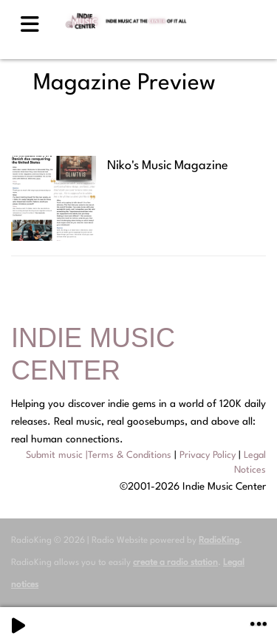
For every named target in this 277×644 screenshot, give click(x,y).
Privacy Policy (208, 455)
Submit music (54, 455)
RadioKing (219, 541)
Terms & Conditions (130, 455)
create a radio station (175, 563)
